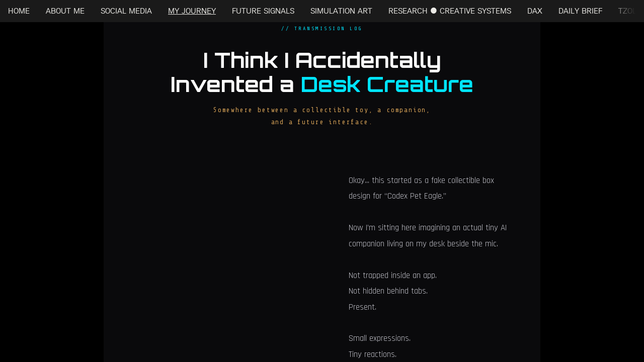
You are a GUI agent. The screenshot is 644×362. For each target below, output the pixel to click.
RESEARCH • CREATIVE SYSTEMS (450, 11)
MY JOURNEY (192, 11)
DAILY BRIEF (580, 11)
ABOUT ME (65, 11)
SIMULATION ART (341, 11)
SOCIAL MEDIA (126, 11)
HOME (19, 11)
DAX (535, 11)
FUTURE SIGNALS (263, 11)
